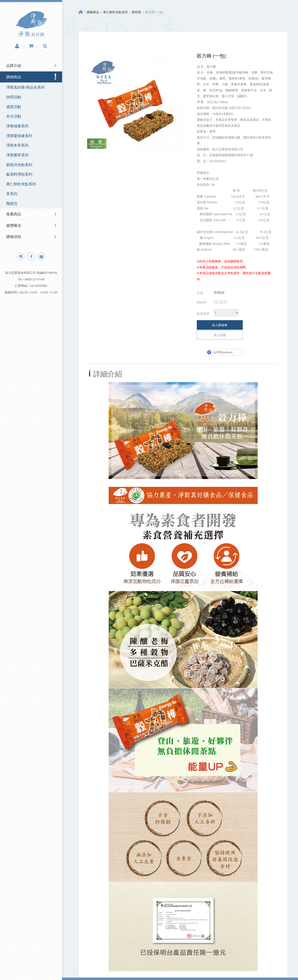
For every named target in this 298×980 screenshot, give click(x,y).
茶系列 (12, 194)
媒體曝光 (14, 225)
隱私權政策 (94, 974)
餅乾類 (136, 12)
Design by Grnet (200, 974)
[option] (136, 105)
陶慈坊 (12, 203)
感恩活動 (14, 107)
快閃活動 (14, 97)
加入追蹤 (253, 325)
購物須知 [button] (14, 237)
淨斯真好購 (31, 24)
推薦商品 (14, 214)
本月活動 (14, 116)
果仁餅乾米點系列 (21, 184)
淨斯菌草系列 (17, 155)
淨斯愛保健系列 (19, 136)
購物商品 (93, 12)
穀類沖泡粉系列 (19, 165)
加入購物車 (215, 325)
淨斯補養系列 (17, 126)
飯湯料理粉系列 (19, 174)
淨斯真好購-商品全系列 (25, 87)
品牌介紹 (14, 65)
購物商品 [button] (14, 77)
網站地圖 (113, 974)
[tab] (31, 66)
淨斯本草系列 (17, 145)
